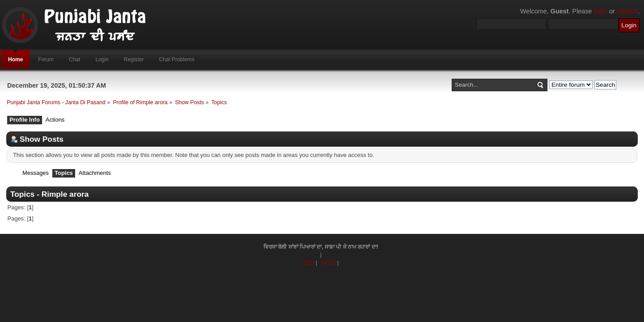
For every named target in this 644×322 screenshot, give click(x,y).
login (601, 11)
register (627, 11)
